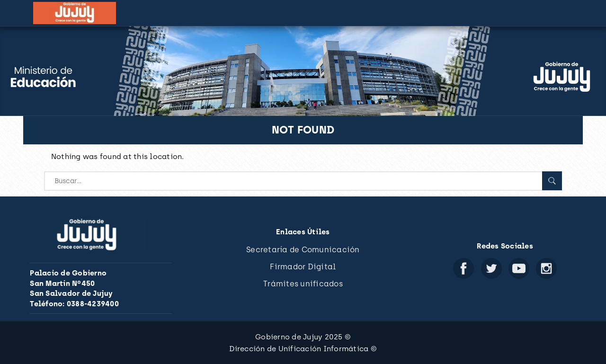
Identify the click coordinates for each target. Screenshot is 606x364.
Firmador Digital (303, 267)
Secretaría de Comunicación (303, 250)
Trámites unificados (303, 284)
